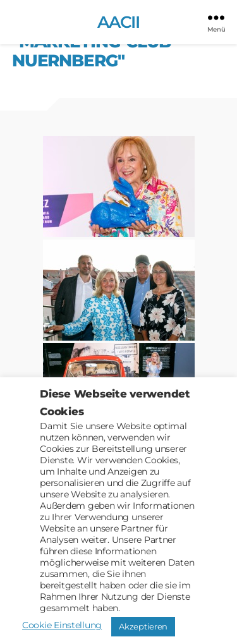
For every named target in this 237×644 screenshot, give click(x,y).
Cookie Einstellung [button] (62, 625)
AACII (119, 22)
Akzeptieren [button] (143, 626)
